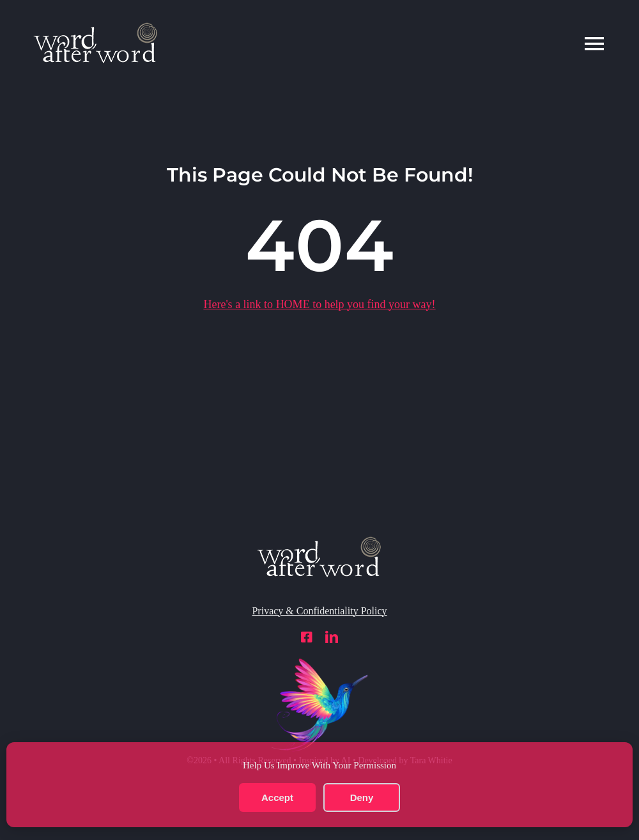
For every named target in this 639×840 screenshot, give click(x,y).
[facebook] (307, 637)
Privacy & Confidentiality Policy (319, 611)
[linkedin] (332, 637)
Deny (362, 797)
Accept (277, 797)
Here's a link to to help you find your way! (319, 304)
